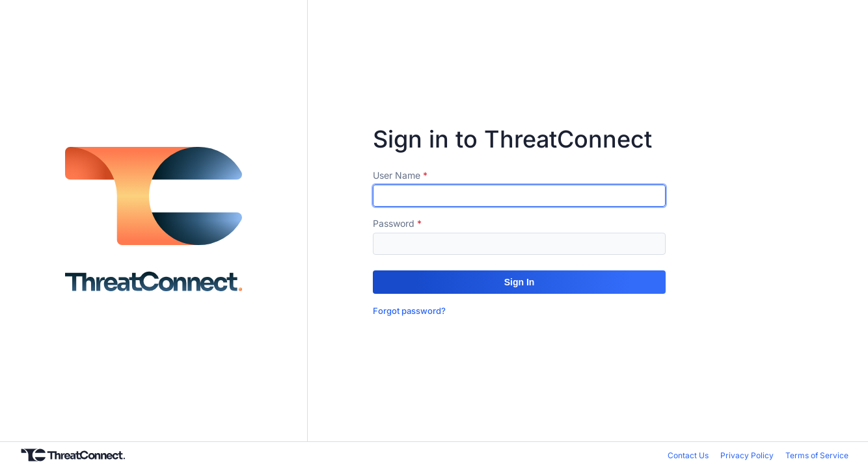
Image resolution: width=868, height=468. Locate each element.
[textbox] (519, 196)
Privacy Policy (747, 455)
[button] (519, 282)
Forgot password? (409, 311)
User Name (397, 175)
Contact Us (688, 455)
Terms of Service (817, 455)
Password (394, 223)
